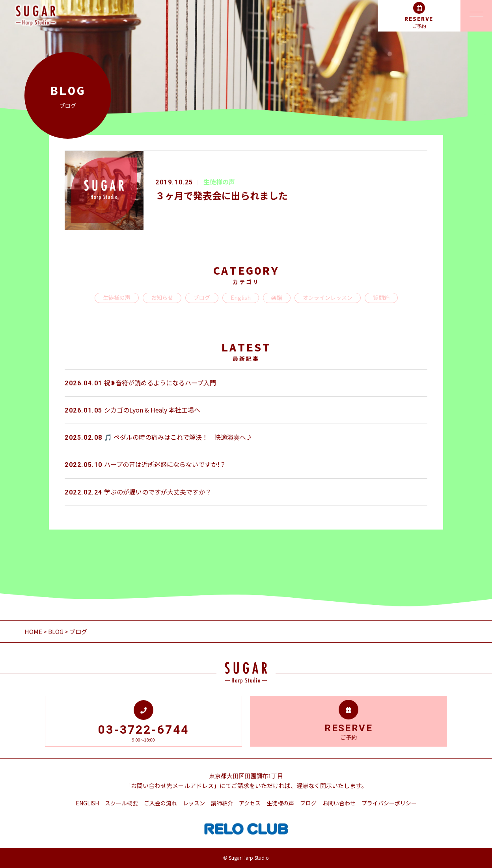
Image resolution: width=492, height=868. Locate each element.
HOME (34, 631)
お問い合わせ (339, 803)
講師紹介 (222, 803)
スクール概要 (121, 803)
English (241, 297)
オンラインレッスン (328, 297)
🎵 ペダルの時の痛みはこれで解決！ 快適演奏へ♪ (158, 437)
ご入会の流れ (160, 803)
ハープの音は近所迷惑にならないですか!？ (145, 464)
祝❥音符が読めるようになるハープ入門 (140, 383)
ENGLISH (87, 803)
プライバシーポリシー (389, 803)
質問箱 (381, 297)
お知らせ (162, 297)
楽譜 (277, 297)
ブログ (202, 297)
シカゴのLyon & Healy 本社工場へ (132, 410)
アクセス (250, 803)
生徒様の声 (219, 182)
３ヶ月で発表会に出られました (222, 195)
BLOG (56, 631)
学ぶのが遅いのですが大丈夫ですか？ (138, 492)
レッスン (194, 803)
